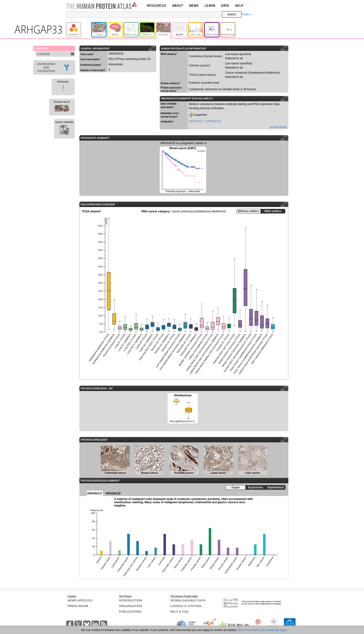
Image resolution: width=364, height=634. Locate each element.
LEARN (210, 5)
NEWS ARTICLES (80, 600)
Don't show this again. (274, 630)
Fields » (247, 14)
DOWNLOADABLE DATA (188, 600)
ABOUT (178, 5)
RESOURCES (157, 5)
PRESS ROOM (78, 606)
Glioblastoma (183, 409)
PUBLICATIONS (130, 612)
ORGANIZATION (130, 606)
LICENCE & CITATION (186, 606)
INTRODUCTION (130, 600)
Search (232, 14)
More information (248, 630)
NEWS (194, 5)
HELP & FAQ (179, 612)
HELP (239, 5)
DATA (225, 5)
